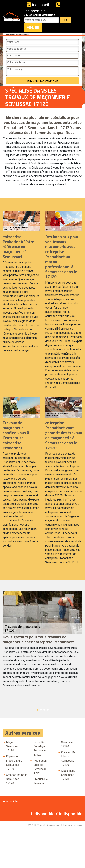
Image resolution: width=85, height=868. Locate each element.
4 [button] (48, 710)
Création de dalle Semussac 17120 (17, 779)
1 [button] (37, 710)
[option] (42, 640)
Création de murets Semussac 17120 (68, 759)
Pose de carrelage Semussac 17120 (40, 748)
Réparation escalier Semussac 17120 (40, 767)
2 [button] (41, 710)
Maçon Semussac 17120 (13, 746)
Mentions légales (72, 825)
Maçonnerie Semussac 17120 (68, 775)
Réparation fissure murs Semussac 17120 (14, 763)
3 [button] (44, 710)
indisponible (40, 5)
